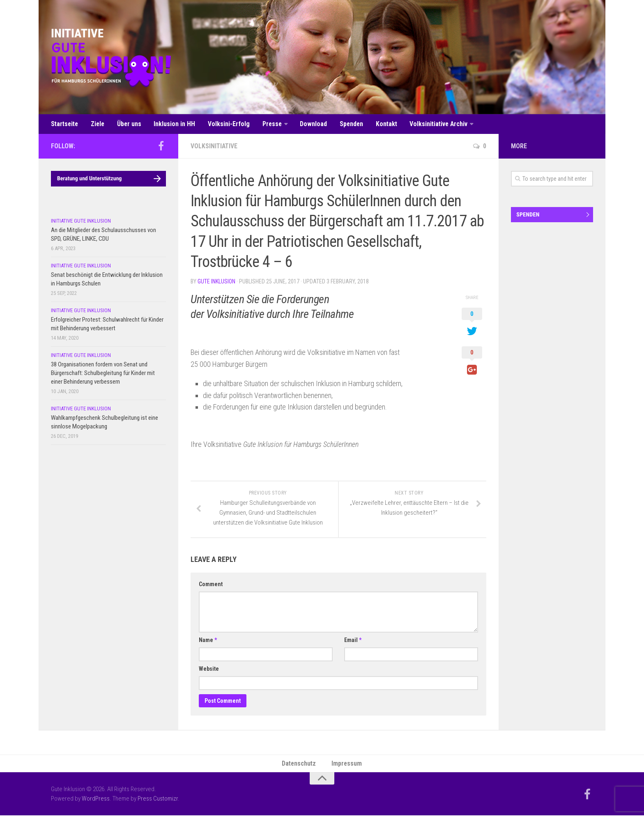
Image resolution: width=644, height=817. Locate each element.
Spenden (348, 124)
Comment (211, 585)
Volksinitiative (215, 147)
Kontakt (382, 124)
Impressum (347, 765)
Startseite (65, 124)
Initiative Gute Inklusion (81, 222)
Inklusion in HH (174, 124)
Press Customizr (158, 800)
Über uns (129, 124)
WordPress (96, 800)
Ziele (98, 124)
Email (353, 641)
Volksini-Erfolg (227, 124)
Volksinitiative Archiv (435, 124)
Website (209, 670)
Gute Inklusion (216, 282)
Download (310, 124)
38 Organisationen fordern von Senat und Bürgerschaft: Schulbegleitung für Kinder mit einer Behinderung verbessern (103, 374)
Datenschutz (299, 765)
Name (208, 641)
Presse (270, 124)
